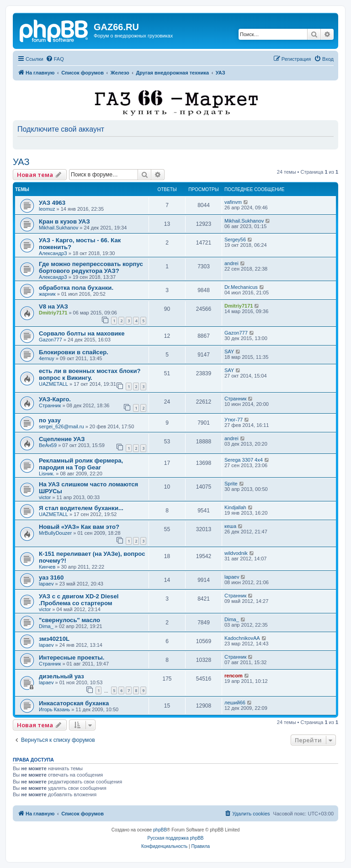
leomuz (47, 209)
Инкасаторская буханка (74, 703)
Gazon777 (51, 340)
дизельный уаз (61, 676)
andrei (231, 263)
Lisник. (47, 474)
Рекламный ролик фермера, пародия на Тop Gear (81, 464)
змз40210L (54, 639)
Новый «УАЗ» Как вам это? (79, 527)
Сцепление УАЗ (62, 439)
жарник (47, 294)
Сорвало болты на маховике (82, 333)
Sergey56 (235, 240)
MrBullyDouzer (55, 533)
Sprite (231, 484)
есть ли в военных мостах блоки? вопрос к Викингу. (90, 374)
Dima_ (46, 626)
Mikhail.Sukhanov (58, 228)
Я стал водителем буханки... (81, 508)
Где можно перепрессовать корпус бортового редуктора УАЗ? (91, 267)
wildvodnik (236, 553)
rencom (234, 676)
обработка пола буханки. (76, 288)
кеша (230, 526)
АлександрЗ (53, 253)
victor (45, 497)
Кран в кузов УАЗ (64, 221)
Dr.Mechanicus (241, 287)
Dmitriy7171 (53, 313)
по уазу (50, 420)
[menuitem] (55, 59)
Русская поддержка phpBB (175, 838)
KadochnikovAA (242, 638)
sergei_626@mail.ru (61, 426)
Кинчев (47, 567)
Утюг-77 (234, 420)
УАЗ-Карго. (55, 399)
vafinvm (233, 202)
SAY (229, 351)
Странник (50, 405)
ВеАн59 (48, 445)
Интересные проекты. (72, 658)
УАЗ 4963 (52, 203)
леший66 (235, 703)
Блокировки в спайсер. (74, 352)
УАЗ (21, 162)
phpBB (160, 830)
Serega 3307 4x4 (244, 460)
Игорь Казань (54, 709)
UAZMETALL (53, 384)
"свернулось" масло (69, 620)
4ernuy (47, 358)
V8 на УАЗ (53, 306)
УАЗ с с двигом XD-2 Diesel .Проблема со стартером (79, 600)
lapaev (46, 584)
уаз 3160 (51, 578)
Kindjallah (235, 507)
